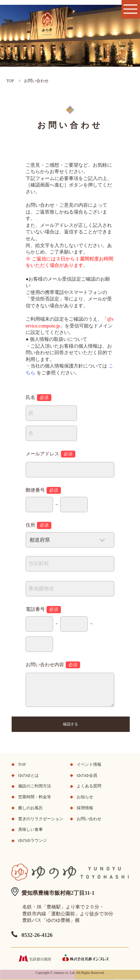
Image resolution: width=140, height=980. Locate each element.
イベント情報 (89, 764)
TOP (10, 81)
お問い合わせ (89, 819)
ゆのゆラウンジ (33, 840)
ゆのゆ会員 (87, 775)
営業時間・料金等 (35, 797)
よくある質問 (89, 786)
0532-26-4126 (37, 935)
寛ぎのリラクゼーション (41, 819)
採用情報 (85, 808)
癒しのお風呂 (30, 808)
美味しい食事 (30, 829)
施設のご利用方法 (35, 786)
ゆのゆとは (28, 775)
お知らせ (85, 797)
